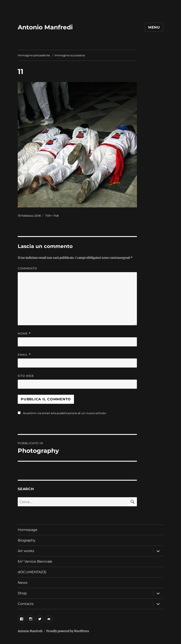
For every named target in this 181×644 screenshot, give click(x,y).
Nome (24, 334)
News (23, 583)
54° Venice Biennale (35, 561)
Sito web (26, 376)
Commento (27, 268)
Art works (26, 551)
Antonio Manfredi (45, 27)
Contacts (26, 604)
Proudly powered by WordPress (68, 631)
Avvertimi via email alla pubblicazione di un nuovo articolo (64, 413)
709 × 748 (52, 216)
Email (24, 355)
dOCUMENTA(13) (32, 572)
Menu (154, 27)
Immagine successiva (70, 55)
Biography (27, 540)
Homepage (28, 530)
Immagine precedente (34, 55)
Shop (22, 593)
